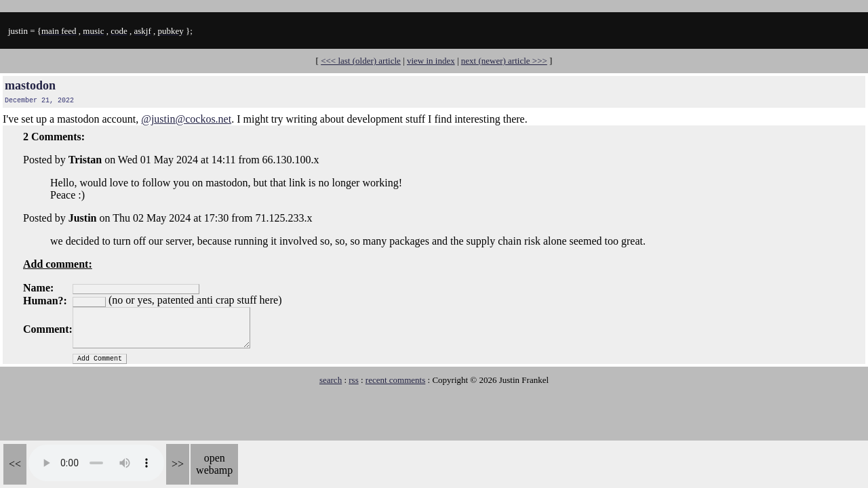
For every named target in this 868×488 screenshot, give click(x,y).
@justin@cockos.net (186, 119)
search (331, 380)
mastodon (30, 85)
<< (15, 464)
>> (178, 464)
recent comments (395, 380)
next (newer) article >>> (504, 61)
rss (353, 380)
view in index (431, 61)
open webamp (214, 464)
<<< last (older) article (361, 61)
